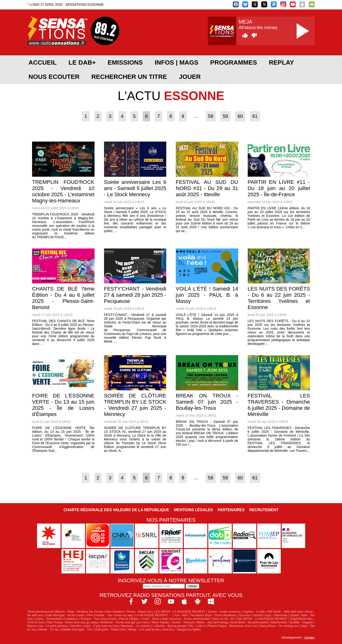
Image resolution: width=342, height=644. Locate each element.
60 (240, 116)
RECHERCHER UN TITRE (129, 77)
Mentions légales (193, 510)
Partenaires (231, 510)
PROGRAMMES (234, 62)
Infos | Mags (176, 62)
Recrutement (264, 510)
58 (211, 116)
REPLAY (281, 62)
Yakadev (309, 638)
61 (255, 116)
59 (225, 116)
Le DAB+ (82, 62)
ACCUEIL (43, 62)
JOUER (190, 77)
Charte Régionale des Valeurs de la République (116, 510)
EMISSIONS (125, 62)
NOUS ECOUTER (54, 77)
